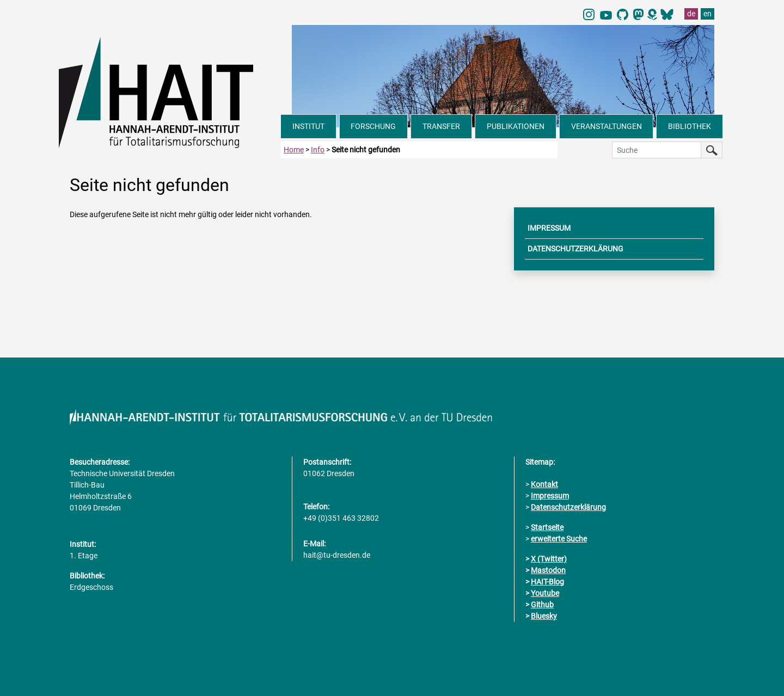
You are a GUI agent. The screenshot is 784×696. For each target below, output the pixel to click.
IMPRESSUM (549, 228)
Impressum (550, 496)
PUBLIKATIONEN (516, 126)
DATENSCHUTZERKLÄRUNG (575, 249)
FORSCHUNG (373, 126)
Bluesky (544, 616)
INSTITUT (308, 126)
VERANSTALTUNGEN (607, 126)
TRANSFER (441, 126)
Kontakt (544, 484)
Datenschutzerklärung (568, 507)
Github (542, 605)
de (691, 14)
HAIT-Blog (547, 582)
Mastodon (548, 570)
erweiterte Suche (559, 539)
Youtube (545, 593)
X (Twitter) (549, 559)
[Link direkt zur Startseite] (170, 91)
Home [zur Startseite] (294, 150)
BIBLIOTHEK (690, 126)
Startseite (547, 527)
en (708, 14)
